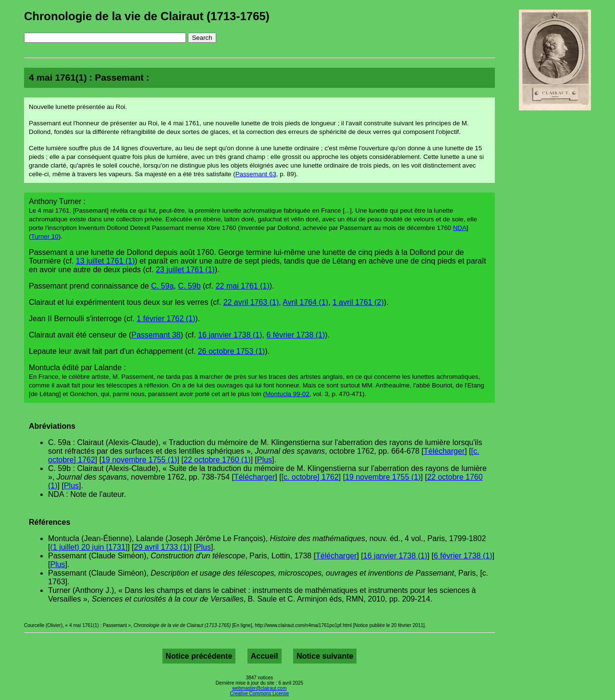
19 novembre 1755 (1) (139, 460)
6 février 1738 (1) (295, 335)
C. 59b (189, 286)
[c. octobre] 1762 (310, 477)
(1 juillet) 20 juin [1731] (89, 547)
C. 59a (162, 286)
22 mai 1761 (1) (243, 286)
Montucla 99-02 (287, 394)
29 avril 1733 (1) (162, 547)
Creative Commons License (260, 694)
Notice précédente (199, 656)
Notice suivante (325, 656)
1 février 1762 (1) (166, 319)
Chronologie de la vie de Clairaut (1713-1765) (147, 16)
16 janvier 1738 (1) (230, 335)
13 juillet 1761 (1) (105, 261)
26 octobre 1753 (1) (232, 351)
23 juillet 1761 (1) (185, 270)
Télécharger (444, 451)
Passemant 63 (256, 174)
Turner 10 (44, 236)
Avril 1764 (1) (305, 302)
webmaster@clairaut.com (260, 688)
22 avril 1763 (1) (251, 302)
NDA (460, 228)
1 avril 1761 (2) (358, 302)
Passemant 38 (156, 335)
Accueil (264, 656)
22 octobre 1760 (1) (217, 460)
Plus (264, 460)
